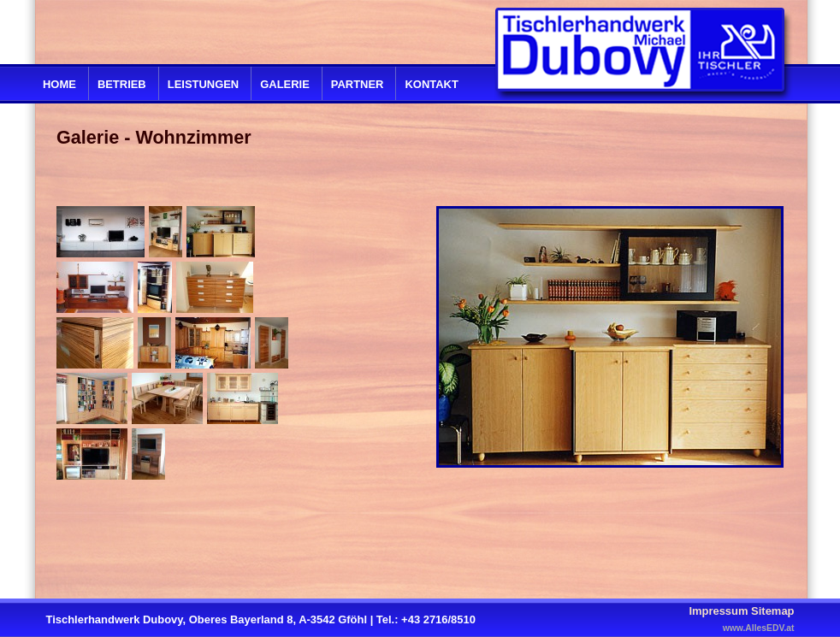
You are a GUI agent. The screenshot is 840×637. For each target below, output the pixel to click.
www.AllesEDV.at (759, 628)
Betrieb (122, 84)
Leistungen (203, 84)
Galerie (285, 84)
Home (59, 84)
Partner (358, 84)
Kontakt (431, 84)
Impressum (718, 611)
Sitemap (772, 611)
